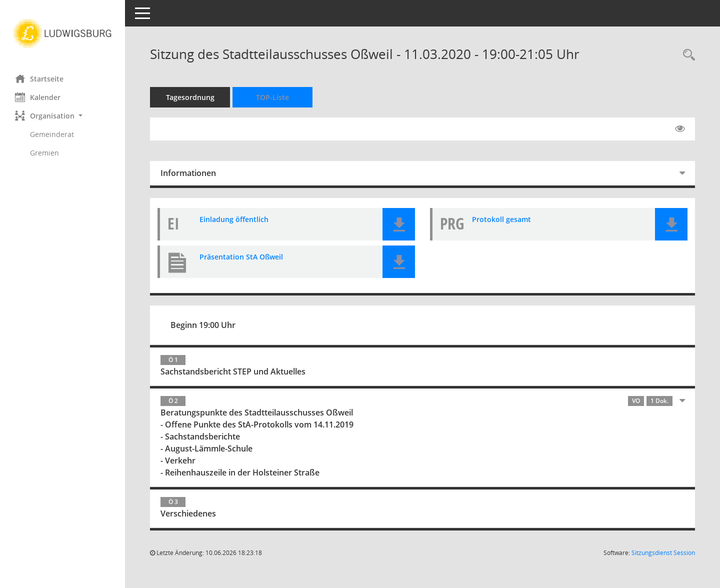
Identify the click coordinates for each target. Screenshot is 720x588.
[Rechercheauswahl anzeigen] (686, 55)
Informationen (188, 173)
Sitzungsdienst (663, 553)
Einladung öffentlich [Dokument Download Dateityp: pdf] (234, 219)
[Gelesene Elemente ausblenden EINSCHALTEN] (680, 129)
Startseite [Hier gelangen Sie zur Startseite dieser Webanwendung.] (39, 78)
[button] (62, 116)
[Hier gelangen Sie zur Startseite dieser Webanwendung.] (62, 33)
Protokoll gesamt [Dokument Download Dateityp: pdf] (501, 219)
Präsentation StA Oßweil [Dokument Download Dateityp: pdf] (241, 257)
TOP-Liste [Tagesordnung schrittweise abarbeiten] (272, 97)
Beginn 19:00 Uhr (203, 325)
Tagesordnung (190, 97)
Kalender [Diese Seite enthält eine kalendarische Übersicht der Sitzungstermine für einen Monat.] (38, 97)
